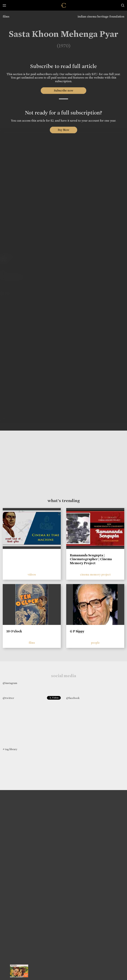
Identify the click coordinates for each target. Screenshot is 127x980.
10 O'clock (14, 631)
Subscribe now (64, 91)
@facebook (73, 698)
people (95, 643)
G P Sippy (77, 631)
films (6, 16)
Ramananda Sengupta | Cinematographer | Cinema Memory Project (91, 559)
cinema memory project (95, 574)
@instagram (10, 683)
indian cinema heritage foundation (101, 16)
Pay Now (63, 130)
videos (32, 574)
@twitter (8, 698)
